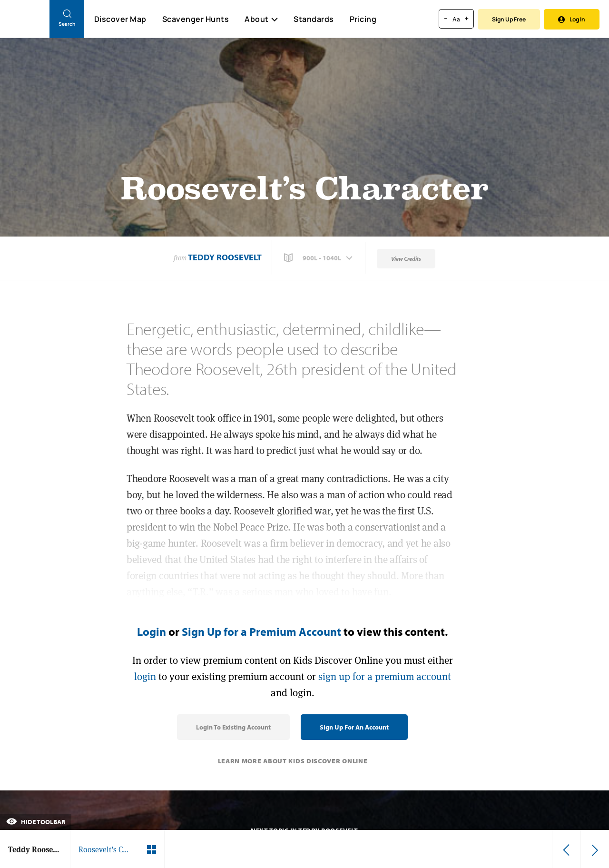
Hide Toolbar (36, 822)
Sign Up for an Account (354, 727)
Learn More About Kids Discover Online (293, 761)
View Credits (406, 259)
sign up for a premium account (385, 676)
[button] (319, 258)
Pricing (363, 19)
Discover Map (120, 19)
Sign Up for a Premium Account (261, 631)
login (145, 676)
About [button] (261, 19)
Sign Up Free (509, 19)
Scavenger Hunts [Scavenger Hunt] (195, 20)
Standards (314, 19)
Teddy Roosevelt (225, 257)
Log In (572, 19)
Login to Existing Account (233, 727)
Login (152, 631)
